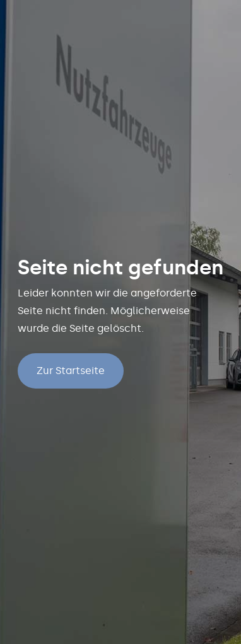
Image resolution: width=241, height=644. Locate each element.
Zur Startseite (71, 371)
